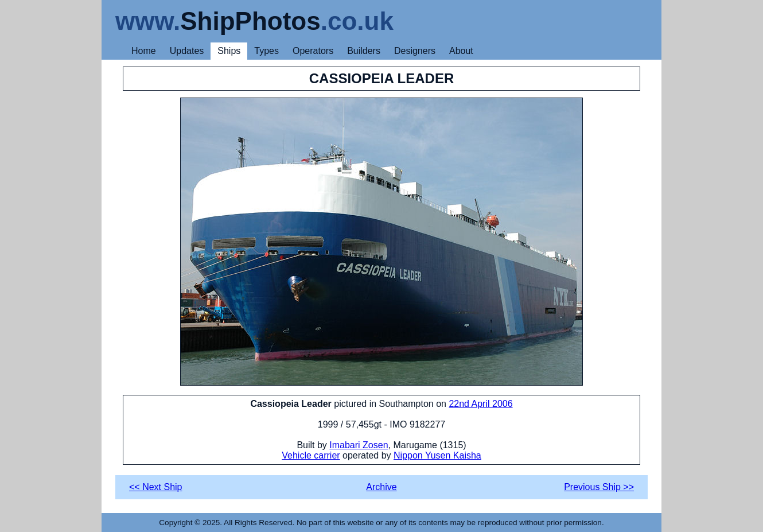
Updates (187, 51)
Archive (381, 487)
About (461, 51)
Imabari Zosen (359, 445)
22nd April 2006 (480, 404)
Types (266, 51)
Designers (415, 51)
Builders (364, 51)
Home (144, 51)
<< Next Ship (156, 487)
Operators (313, 51)
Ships (229, 51)
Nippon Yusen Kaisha (437, 455)
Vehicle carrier (311, 455)
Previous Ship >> (599, 487)
